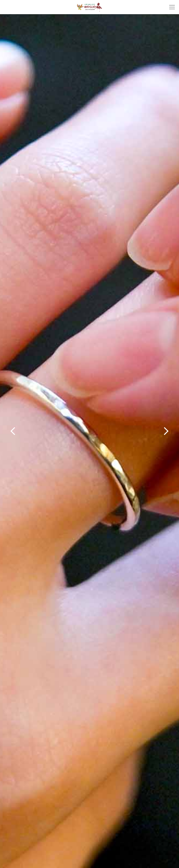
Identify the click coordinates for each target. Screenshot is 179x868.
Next (167, 432)
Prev (12, 432)
